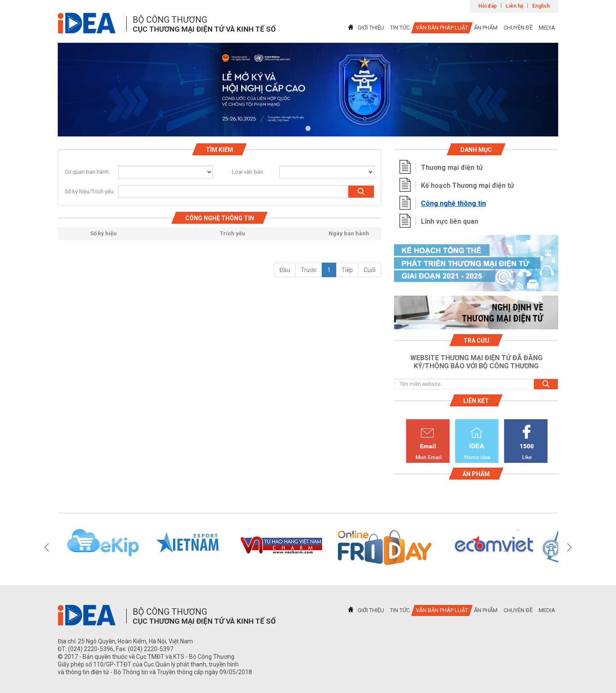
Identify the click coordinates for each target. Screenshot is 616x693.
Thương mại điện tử (452, 167)
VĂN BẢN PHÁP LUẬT (442, 28)
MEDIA (547, 28)
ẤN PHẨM (486, 28)
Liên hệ (514, 6)
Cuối (370, 270)
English (541, 6)
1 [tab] (308, 129)
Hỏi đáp (487, 6)
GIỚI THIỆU (371, 28)
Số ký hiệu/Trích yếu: (86, 191)
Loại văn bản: (248, 172)
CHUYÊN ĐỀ (518, 28)
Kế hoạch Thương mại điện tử (468, 185)
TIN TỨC (400, 28)
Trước (309, 270)
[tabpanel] (308, 90)
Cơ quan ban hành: (87, 172)
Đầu (285, 270)
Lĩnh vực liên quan (450, 221)
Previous (47, 548)
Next (569, 548)
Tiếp (347, 270)
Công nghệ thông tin (453, 203)
